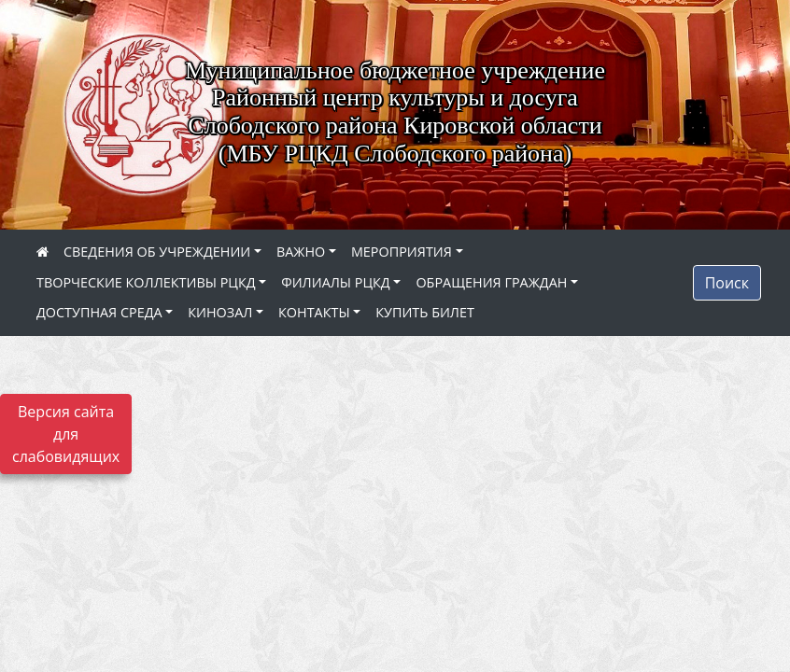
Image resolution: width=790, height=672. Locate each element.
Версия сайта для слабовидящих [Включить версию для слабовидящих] (66, 434)
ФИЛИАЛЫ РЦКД (336, 282)
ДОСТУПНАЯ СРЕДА (99, 312)
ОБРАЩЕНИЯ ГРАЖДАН (491, 282)
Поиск (727, 283)
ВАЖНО (301, 252)
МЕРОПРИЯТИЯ (402, 252)
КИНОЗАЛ (220, 312)
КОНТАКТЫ (314, 312)
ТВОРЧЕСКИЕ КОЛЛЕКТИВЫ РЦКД (146, 282)
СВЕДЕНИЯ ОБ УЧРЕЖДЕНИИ (157, 252)
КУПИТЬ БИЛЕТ (425, 312)
